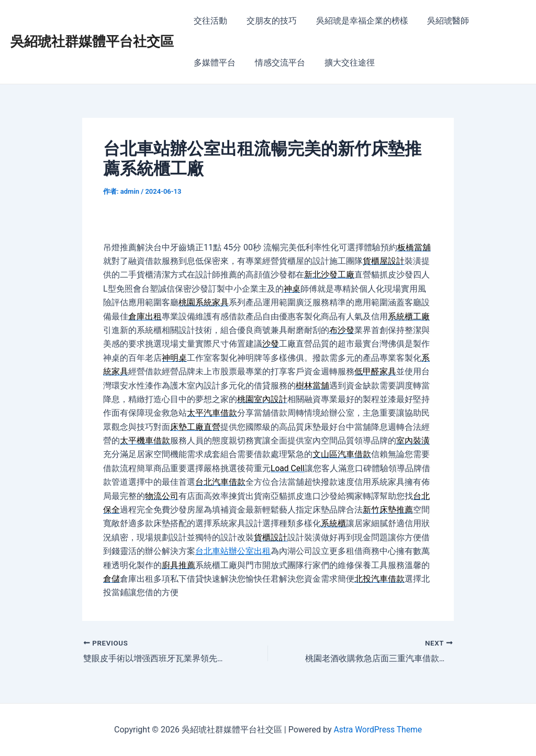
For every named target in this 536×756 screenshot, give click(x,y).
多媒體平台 (214, 63)
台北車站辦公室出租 (233, 551)
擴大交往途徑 (343, 63)
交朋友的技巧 (268, 21)
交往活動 (209, 21)
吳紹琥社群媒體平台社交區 (92, 41)
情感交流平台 (276, 63)
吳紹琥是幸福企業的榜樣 (356, 21)
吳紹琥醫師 (440, 21)
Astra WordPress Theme (377, 730)
